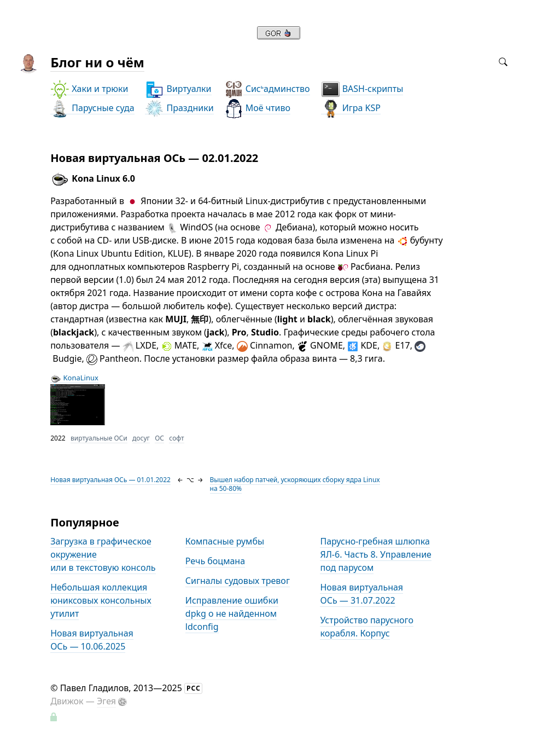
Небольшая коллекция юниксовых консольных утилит (101, 600)
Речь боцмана (215, 561)
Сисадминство (267, 89)
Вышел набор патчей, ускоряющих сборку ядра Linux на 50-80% (295, 484)
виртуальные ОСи (99, 438)
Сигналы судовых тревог (238, 581)
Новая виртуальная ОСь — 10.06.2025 (92, 640)
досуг (141, 438)
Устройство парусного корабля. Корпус (366, 627)
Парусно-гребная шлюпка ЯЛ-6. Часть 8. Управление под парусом (375, 554)
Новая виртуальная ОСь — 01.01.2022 (110, 480)
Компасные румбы (225, 541)
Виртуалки (178, 89)
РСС (194, 688)
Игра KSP (351, 108)
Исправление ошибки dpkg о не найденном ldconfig (232, 613)
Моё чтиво (257, 108)
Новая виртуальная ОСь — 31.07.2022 (361, 594)
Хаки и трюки (89, 89)
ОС (159, 438)
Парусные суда (92, 108)
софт (176, 438)
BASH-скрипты (362, 89)
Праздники (179, 108)
